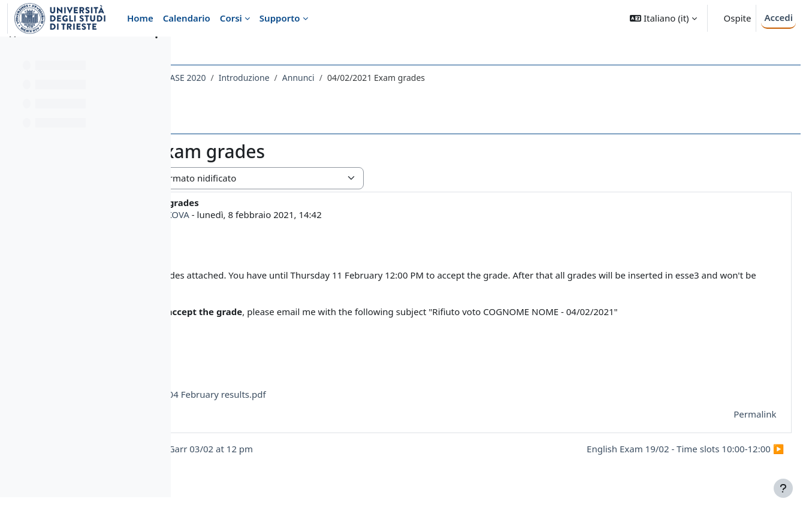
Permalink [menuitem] (733, 414)
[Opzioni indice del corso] (156, 54)
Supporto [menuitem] (280, 18)
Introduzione (384, 78)
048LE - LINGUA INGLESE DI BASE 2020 (270, 78)
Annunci (439, 78)
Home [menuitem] (140, 18)
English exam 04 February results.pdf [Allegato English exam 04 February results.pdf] (319, 394)
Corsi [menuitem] (231, 18)
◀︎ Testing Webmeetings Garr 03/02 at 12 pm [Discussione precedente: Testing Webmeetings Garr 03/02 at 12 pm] (298, 449)
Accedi (778, 17)
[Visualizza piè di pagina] (783, 488)
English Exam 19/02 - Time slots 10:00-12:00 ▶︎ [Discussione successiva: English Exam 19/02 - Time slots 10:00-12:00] (663, 449)
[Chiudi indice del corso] (13, 54)
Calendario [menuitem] (187, 18)
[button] (663, 18)
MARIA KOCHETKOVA (286, 214)
